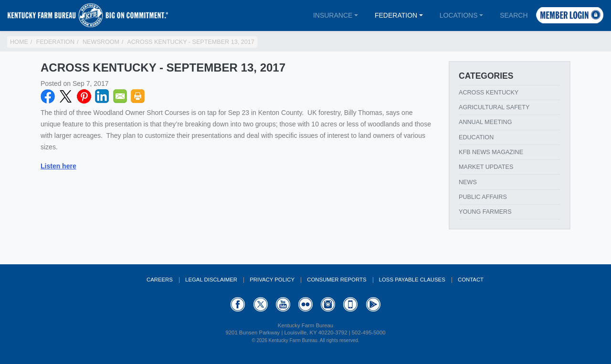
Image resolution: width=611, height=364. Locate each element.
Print (138, 96)
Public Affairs (483, 197)
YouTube (283, 304)
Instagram (328, 304)
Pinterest (84, 96)
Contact (471, 280)
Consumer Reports (337, 280)
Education (476, 137)
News (468, 182)
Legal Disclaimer (211, 280)
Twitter (66, 96)
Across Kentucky (489, 93)
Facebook (48, 96)
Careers (160, 280)
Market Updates (486, 167)
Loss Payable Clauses (412, 280)
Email (120, 96)
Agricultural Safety (494, 107)
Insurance (333, 15)
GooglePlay (373, 304)
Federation (396, 15)
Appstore (350, 304)
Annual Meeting (485, 122)
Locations (459, 15)
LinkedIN (102, 96)
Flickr (305, 304)
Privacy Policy (272, 280)
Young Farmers (485, 212)
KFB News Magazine (491, 152)
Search (514, 15)
